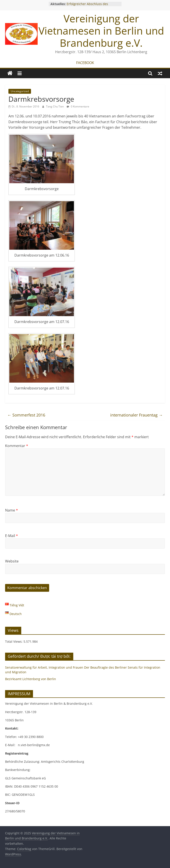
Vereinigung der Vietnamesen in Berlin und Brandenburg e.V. (101, 31)
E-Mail (12, 536)
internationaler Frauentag (136, 415)
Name (12, 510)
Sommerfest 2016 (26, 415)
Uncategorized (20, 91)
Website (12, 561)
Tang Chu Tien (55, 106)
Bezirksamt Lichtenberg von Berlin (31, 679)
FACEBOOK (85, 63)
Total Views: (14, 641)
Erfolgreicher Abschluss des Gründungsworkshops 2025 (87, 6)
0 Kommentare (78, 106)
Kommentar (17, 446)
